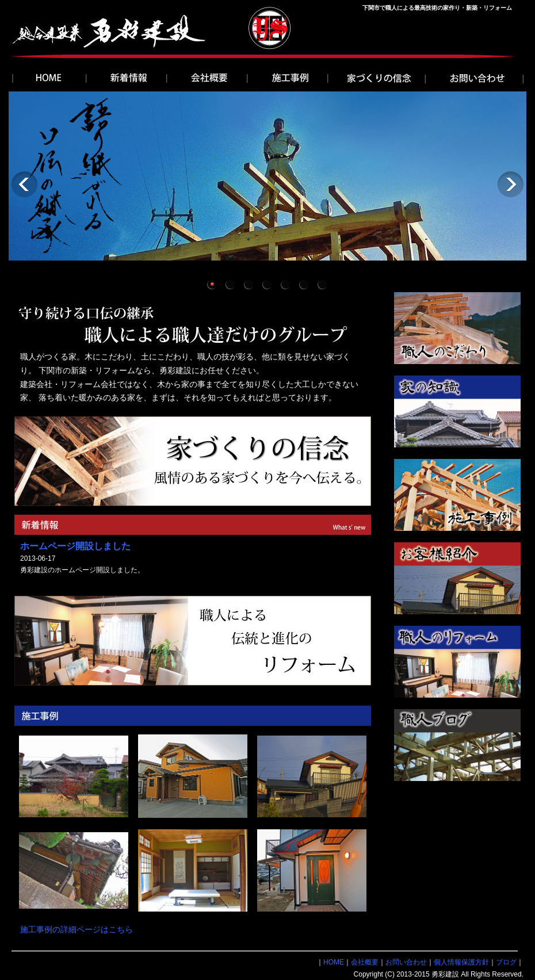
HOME (334, 962)
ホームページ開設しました (75, 546)
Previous (24, 184)
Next (511, 184)
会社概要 (365, 962)
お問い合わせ (406, 962)
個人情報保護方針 (461, 962)
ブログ (506, 962)
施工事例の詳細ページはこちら (77, 929)
